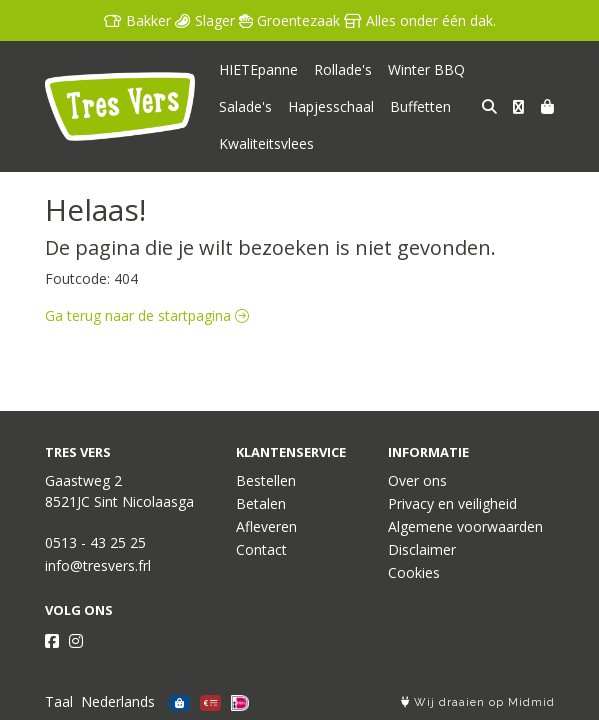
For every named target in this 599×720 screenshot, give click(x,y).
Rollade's (343, 69)
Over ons (417, 480)
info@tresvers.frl (98, 565)
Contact (261, 549)
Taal (59, 701)
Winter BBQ (426, 69)
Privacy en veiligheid (452, 503)
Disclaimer (422, 549)
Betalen (261, 503)
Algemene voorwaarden (465, 526)
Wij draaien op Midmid (478, 702)
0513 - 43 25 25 (95, 542)
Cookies (414, 572)
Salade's (245, 106)
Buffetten (420, 106)
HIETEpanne (258, 69)
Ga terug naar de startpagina (147, 315)
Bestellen (266, 480)
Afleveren (266, 526)
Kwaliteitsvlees (266, 143)
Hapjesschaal (331, 106)
